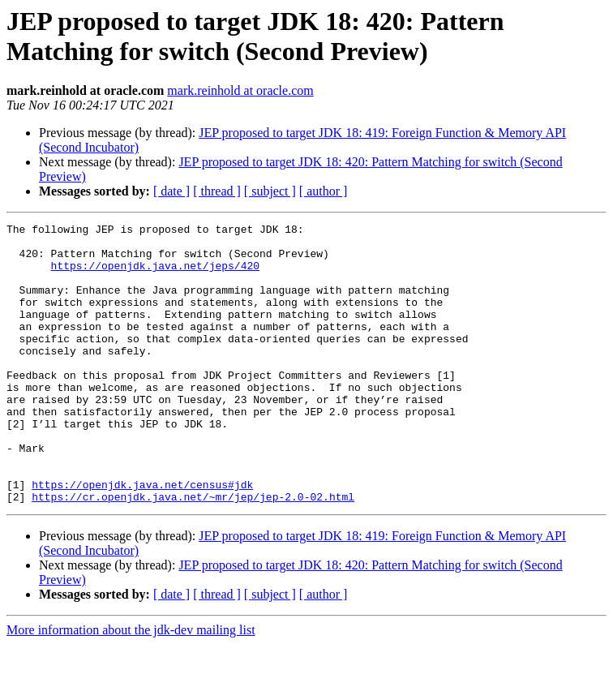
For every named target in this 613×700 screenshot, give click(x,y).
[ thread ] (217, 191)
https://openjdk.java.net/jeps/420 (155, 275)
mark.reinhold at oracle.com (240, 90)
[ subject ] (270, 191)
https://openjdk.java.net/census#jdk (142, 538)
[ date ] (171, 191)
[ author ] (324, 191)
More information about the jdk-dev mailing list (131, 686)
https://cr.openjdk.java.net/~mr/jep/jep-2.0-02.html (193, 552)
